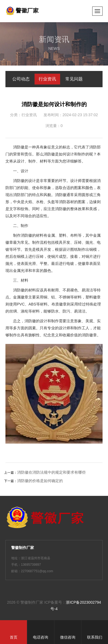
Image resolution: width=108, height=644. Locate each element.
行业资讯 (47, 79)
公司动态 (21, 79)
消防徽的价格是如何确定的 (40, 481)
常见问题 (74, 79)
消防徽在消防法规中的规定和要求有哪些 (51, 472)
